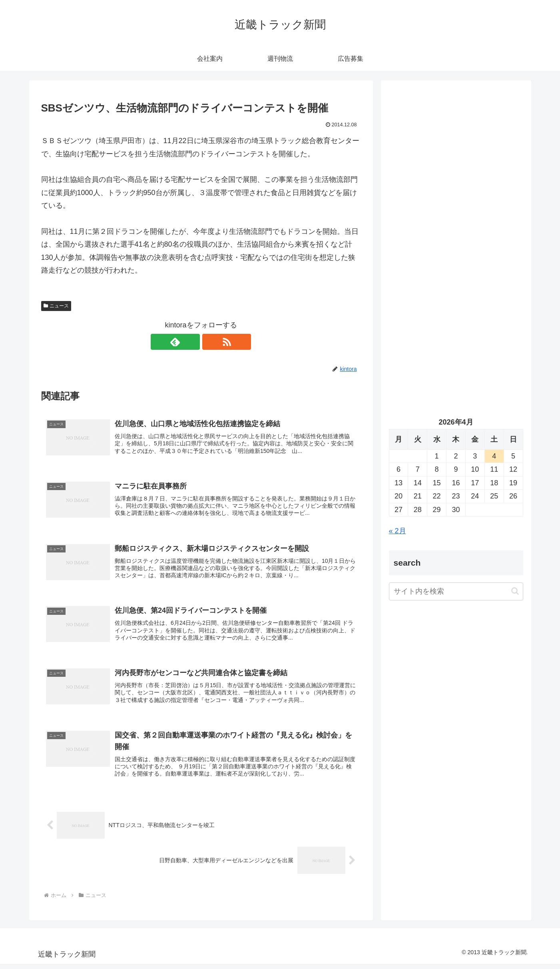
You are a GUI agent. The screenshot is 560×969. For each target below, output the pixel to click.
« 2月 (398, 531)
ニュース (56, 306)
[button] (515, 591)
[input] (456, 591)
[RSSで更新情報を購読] (210, 342)
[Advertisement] (456, 170)
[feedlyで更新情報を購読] (192, 342)
